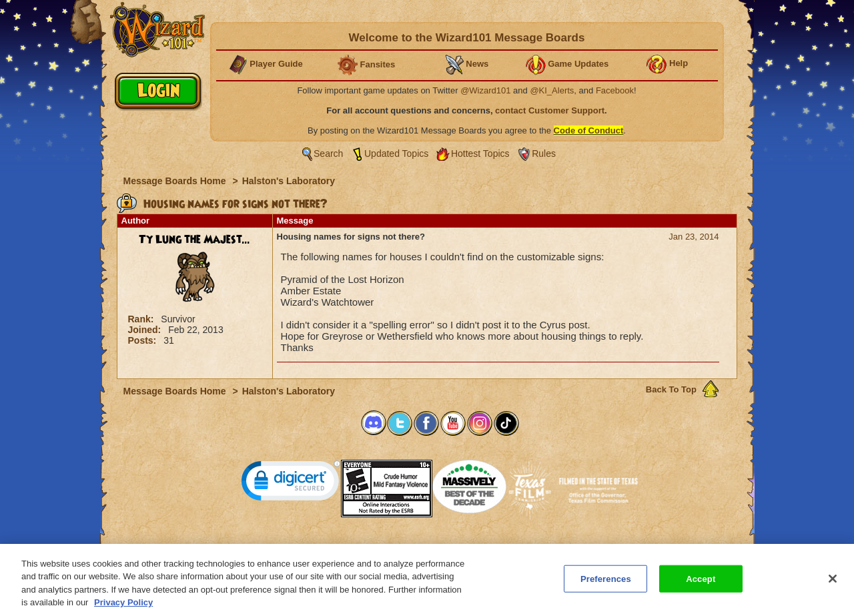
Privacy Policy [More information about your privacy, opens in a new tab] (123, 608)
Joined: (146, 330)
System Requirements (341, 548)
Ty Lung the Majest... (194, 240)
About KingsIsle (497, 548)
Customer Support (424, 548)
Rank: (142, 319)
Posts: (144, 340)
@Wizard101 (485, 90)
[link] (291, 484)
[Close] (833, 584)
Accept (701, 584)
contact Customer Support (550, 110)
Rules (544, 153)
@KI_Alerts (552, 90)
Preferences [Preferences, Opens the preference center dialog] (606, 584)
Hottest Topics (480, 153)
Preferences (557, 548)
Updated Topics (396, 153)
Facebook (615, 90)
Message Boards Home (176, 181)
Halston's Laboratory (289, 181)
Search (328, 153)
